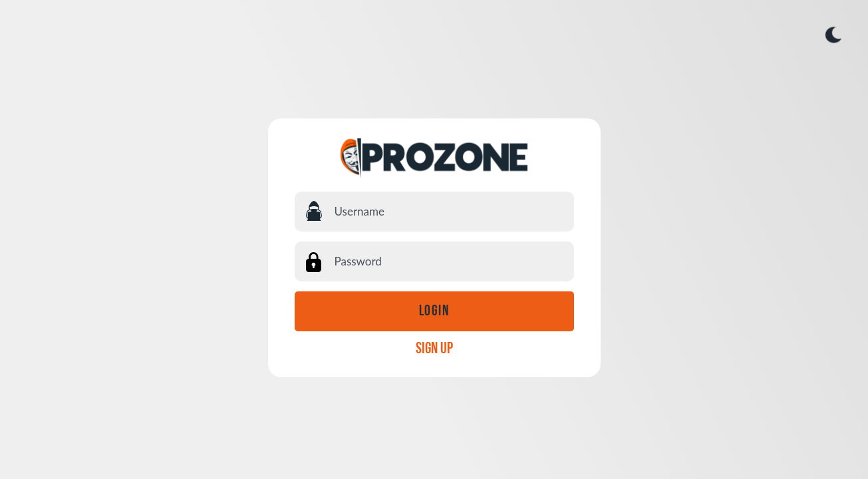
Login (434, 312)
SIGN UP (434, 349)
